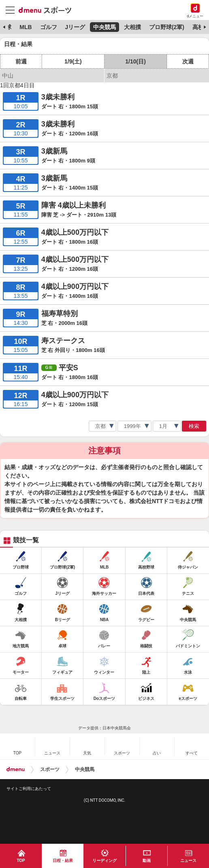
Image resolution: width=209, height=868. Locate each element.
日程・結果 (63, 861)
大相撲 (132, 27)
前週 (21, 61)
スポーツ (50, 769)
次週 (188, 61)
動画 (147, 861)
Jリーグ (75, 27)
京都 (112, 76)
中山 (8, 76)
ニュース (188, 861)
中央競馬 (104, 27)
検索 (194, 426)
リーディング (104, 861)
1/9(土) (73, 61)
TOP (21, 861)
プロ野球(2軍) (167, 27)
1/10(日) (135, 61)
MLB (26, 27)
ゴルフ (49, 27)
